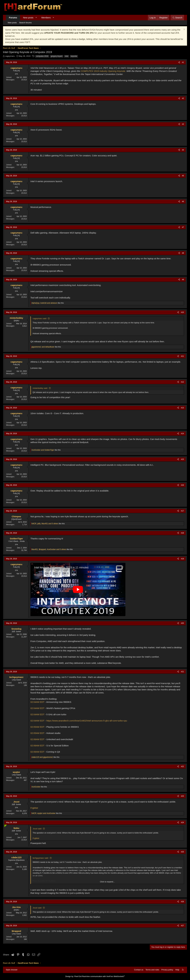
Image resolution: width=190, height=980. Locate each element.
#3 (183, 124)
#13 (182, 408)
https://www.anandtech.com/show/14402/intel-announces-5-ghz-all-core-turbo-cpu (87, 721)
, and (44, 303)
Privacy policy (167, 970)
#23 (182, 796)
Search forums (25, 23)
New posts (28, 18)
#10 (182, 312)
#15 (182, 459)
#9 (183, 280)
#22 (182, 766)
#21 (182, 672)
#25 (182, 852)
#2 (183, 98)
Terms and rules (152, 970)
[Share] (179, 62)
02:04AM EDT (37, 702)
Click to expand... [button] (107, 882)
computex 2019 (42, 56)
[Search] (177, 18)
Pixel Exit (78, 976)
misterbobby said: (40, 388)
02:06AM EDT (37, 739)
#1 (183, 62)
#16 (182, 485)
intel (66, 56)
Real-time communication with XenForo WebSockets (103, 976)
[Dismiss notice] (184, 30)
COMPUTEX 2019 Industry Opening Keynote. (103, 71)
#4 (183, 150)
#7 (183, 227)
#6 (183, 202)
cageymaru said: (40, 318)
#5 (183, 176)
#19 (182, 559)
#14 (182, 434)
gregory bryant (56, 56)
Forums (13, 18)
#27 (182, 926)
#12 (182, 382)
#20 (182, 623)
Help (177, 970)
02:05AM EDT (37, 727)
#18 (182, 533)
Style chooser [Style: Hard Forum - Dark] (12, 970)
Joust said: (37, 829)
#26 (182, 902)
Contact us (139, 970)
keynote (74, 56)
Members (46, 18)
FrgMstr (34, 808)
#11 (182, 356)
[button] (36, 18)
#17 (182, 511)
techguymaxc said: (41, 858)
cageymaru (10, 56)
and (43, 347)
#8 (183, 253)
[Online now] (5, 825)
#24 (182, 822)
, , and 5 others (45, 524)
